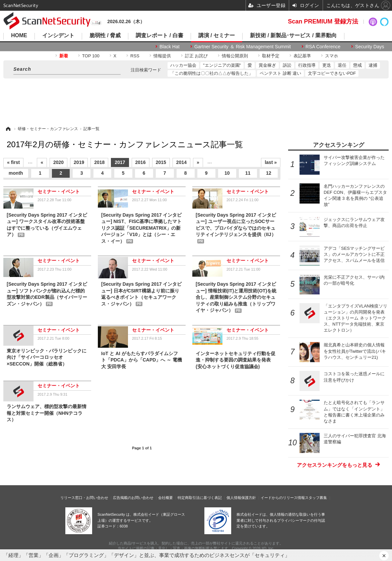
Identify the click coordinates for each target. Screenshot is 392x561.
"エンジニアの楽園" (222, 65)
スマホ (332, 56)
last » (271, 162)
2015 (161, 162)
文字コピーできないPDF (332, 73)
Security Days (370, 47)
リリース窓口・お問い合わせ (84, 498)
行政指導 (307, 65)
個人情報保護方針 (241, 498)
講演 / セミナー (217, 36)
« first (13, 162)
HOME (19, 36)
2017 (120, 162)
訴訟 (287, 65)
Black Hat (170, 47)
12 (269, 173)
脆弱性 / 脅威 (105, 36)
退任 (342, 65)
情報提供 (162, 56)
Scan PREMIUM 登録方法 (323, 21)
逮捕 (373, 65)
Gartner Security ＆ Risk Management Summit (243, 47)
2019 (79, 162)
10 (227, 173)
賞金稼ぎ (267, 65)
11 (248, 173)
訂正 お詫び (197, 56)
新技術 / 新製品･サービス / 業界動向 (293, 36)
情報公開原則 (235, 56)
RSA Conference (323, 47)
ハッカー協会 (183, 65)
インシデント (58, 36)
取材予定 (271, 56)
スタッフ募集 (316, 498)
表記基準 (302, 56)
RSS (135, 56)
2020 (58, 162)
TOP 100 (91, 56)
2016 (141, 162)
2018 (99, 162)
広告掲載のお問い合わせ (133, 498)
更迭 (327, 65)
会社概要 (166, 498)
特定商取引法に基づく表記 (200, 498)
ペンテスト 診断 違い (280, 73)
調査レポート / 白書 (159, 36)
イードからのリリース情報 (283, 498)
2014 (181, 162)
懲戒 (357, 65)
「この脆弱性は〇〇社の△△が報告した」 (212, 73)
